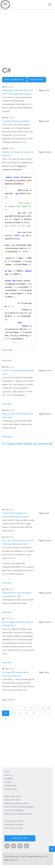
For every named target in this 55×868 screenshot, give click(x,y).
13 (27, 713)
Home (7, 772)
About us (8, 775)
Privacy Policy (10, 789)
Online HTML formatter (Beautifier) (19, 807)
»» (6, 719)
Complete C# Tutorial (13, 821)
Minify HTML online (13, 796)
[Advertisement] (27, 35)
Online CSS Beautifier (14, 810)
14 (34, 713)
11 (13, 713)
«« (6, 708)
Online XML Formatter (14, 825)
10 (6, 713)
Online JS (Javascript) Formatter (18, 814)
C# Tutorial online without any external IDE (27, 444)
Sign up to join (20, 838)
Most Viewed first (14, 80)
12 (20, 713)
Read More (7, 361)
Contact (8, 782)
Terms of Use (10, 786)
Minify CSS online (12, 800)
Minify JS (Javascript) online (16, 803)
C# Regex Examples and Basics (16, 121)
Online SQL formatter (13, 828)
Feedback (9, 779)
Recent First (37, 80)
